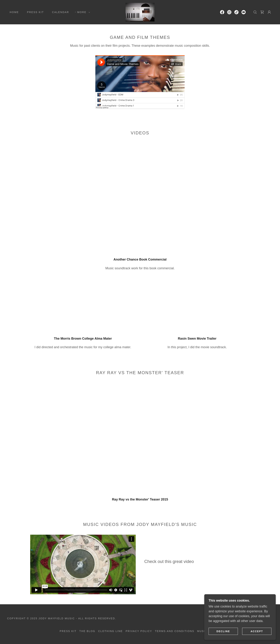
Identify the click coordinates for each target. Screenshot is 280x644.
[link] (140, 12)
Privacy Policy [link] (139, 631)
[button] (83, 12)
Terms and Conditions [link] (175, 631)
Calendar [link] (61, 12)
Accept (257, 631)
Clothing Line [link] (111, 631)
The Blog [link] (87, 631)
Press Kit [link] (35, 12)
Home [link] (14, 12)
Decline (223, 631)
